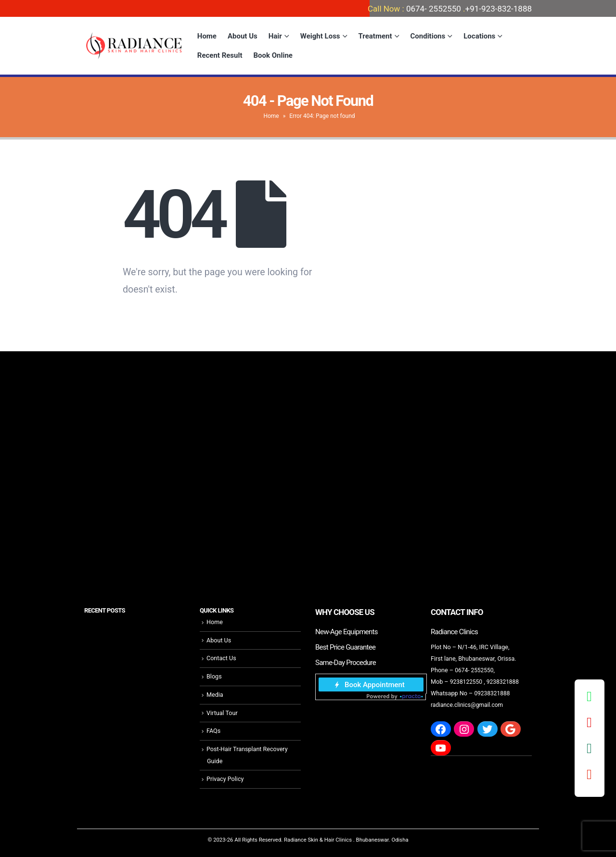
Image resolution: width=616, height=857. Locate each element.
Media (215, 695)
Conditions (428, 36)
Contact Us (221, 658)
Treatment (375, 36)
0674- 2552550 (434, 9)
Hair (275, 36)
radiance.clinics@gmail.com (469, 705)
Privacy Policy (225, 778)
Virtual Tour (222, 712)
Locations (479, 36)
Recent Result (220, 55)
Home (207, 36)
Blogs (214, 676)
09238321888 (493, 693)
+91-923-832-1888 (499, 9)
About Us (243, 36)
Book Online (273, 55)
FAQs (213, 731)
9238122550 (467, 682)
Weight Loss (320, 36)
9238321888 (505, 682)
